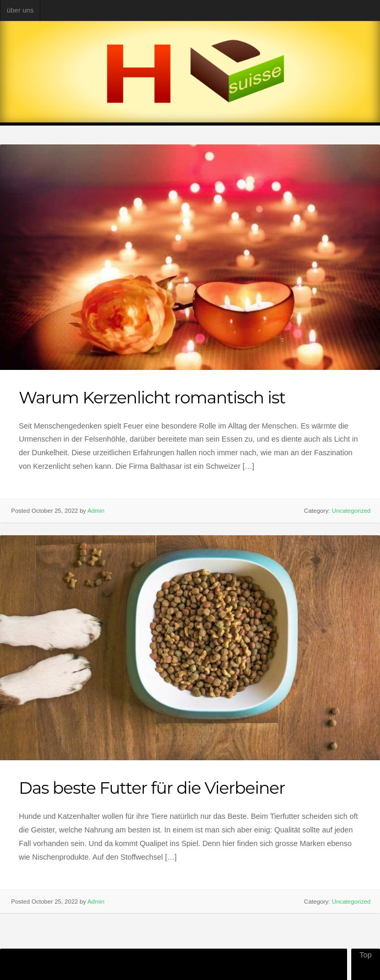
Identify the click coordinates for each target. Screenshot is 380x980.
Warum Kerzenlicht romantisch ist (152, 397)
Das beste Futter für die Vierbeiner (152, 788)
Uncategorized (351, 511)
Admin (96, 511)
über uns (20, 10)
